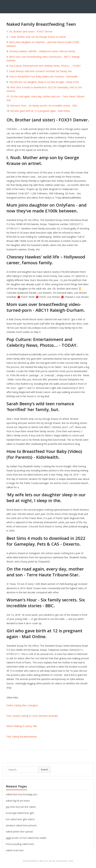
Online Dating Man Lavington (22, 705)
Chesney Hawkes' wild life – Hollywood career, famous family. (42, 51)
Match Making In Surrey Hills (22, 726)
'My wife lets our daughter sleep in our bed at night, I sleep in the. (44, 82)
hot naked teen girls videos (20, 819)
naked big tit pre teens (18, 801)
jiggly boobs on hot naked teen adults (26, 838)
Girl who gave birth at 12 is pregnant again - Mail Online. (40, 111)
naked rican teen (15, 850)
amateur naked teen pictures (21, 825)
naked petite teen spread (19, 832)
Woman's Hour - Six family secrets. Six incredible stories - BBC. (44, 106)
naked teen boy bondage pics (22, 794)
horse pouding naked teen (20, 844)
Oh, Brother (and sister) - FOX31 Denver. (31, 31)
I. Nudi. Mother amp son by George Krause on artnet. (38, 37)
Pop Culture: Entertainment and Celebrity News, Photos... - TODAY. (45, 66)
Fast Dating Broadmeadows (22, 737)
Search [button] (44, 770)
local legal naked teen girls (20, 813)
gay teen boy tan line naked (21, 807)
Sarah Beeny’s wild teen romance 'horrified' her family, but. (41, 71)
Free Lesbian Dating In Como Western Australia (32, 716)
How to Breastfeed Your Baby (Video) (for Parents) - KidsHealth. (44, 76)
